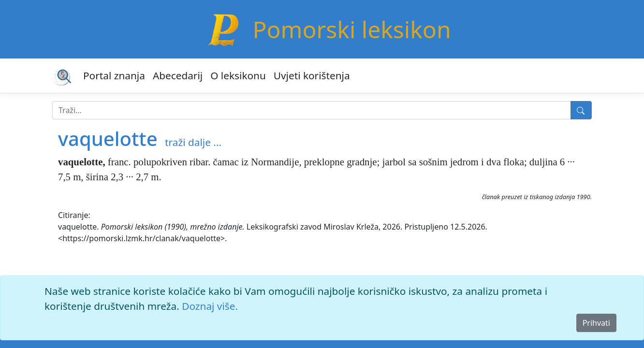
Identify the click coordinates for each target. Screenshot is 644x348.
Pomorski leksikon (351, 29)
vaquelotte (108, 138)
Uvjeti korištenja (312, 75)
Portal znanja (114, 75)
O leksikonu (238, 75)
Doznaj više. (210, 306)
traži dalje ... (193, 142)
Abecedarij (178, 75)
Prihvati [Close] (596, 323)
